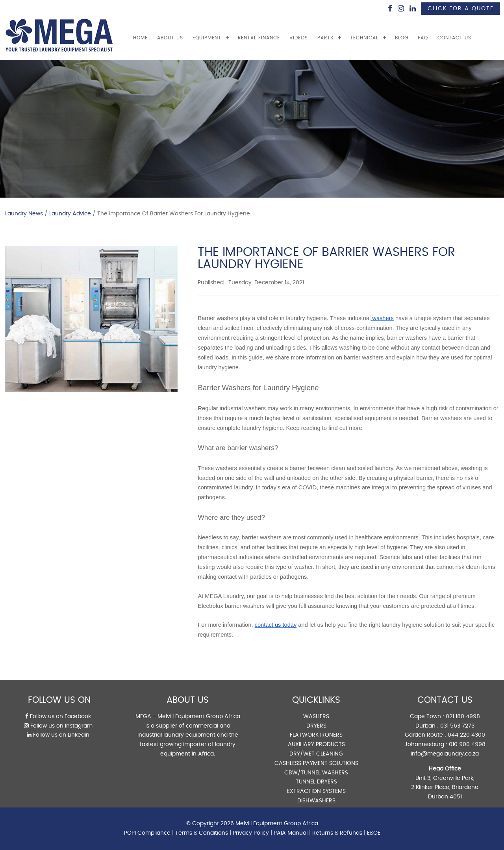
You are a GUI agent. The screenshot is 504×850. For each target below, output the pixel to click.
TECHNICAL (364, 38)
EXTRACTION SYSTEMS (316, 791)
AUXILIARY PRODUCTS (316, 744)
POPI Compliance (147, 833)
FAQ (423, 38)
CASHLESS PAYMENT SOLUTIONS (316, 763)
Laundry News (24, 214)
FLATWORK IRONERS (316, 735)
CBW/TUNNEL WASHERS (316, 773)
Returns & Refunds (337, 833)
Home (140, 38)
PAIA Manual (291, 833)
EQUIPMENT (207, 38)
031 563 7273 (457, 726)
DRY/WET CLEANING (316, 754)
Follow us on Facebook (58, 717)
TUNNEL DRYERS (316, 782)
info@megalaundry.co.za (445, 754)
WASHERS (316, 717)
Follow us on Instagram (58, 726)
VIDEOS (299, 38)
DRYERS (316, 726)
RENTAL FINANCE (259, 38)
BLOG (402, 38)
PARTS (325, 38)
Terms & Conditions (202, 833)
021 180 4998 (463, 717)
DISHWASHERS (316, 801)
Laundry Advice (70, 214)
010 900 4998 (467, 744)
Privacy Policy (251, 833)
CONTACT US (454, 38)
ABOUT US (170, 38)
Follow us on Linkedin (58, 735)
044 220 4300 (466, 735)
